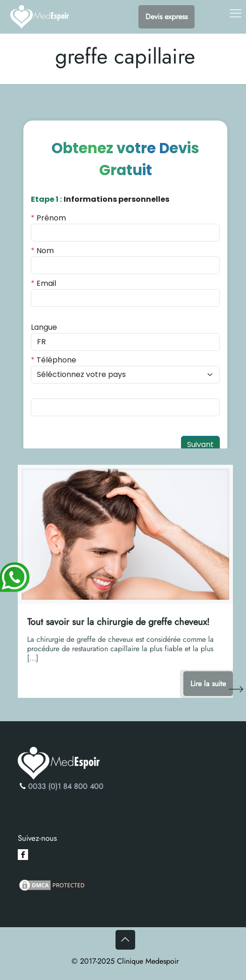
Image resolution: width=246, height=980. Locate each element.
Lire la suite (208, 684)
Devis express (166, 17)
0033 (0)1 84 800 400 (66, 786)
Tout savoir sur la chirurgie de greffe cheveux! (118, 622)
